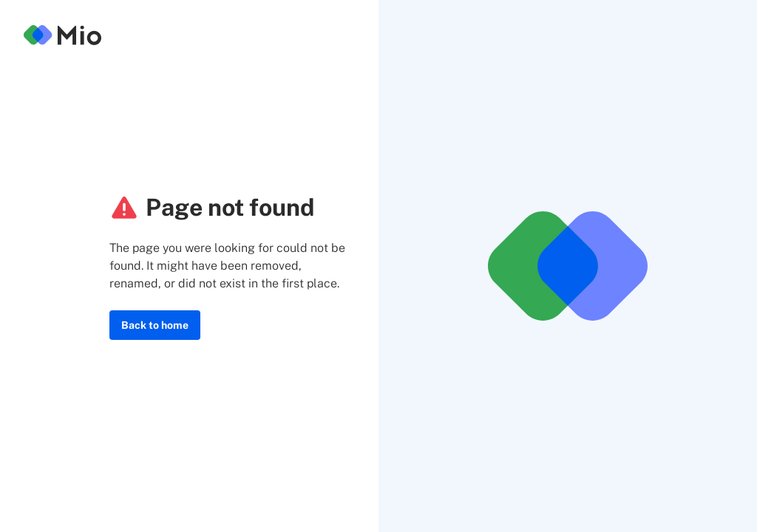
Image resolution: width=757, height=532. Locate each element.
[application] (753, 528)
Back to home (155, 325)
